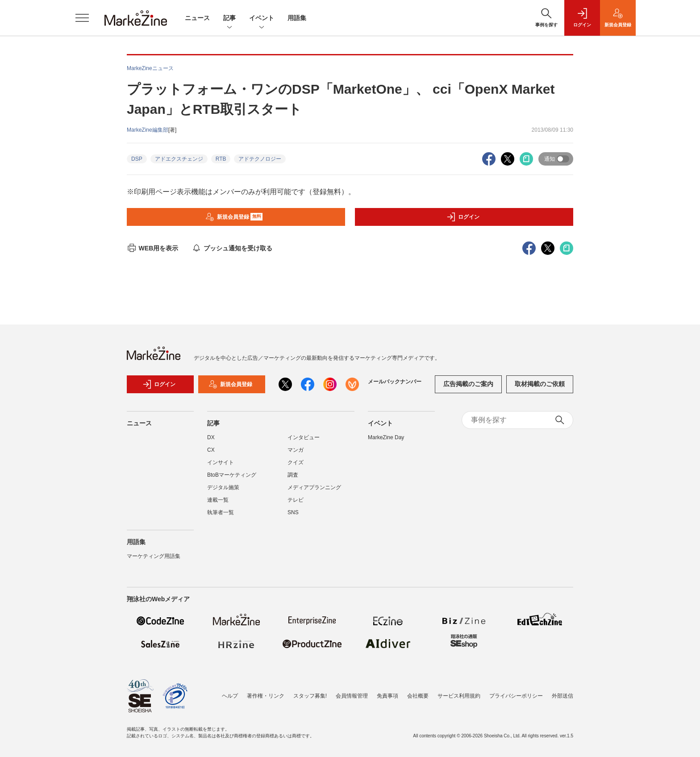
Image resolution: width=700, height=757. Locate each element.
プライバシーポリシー (516, 696)
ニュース (197, 18)
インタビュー (304, 437)
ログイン (463, 217)
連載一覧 (218, 500)
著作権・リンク (266, 696)
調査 (293, 475)
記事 (229, 19)
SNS (293, 512)
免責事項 (387, 696)
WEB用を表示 (152, 248)
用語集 (297, 18)
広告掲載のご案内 (468, 384)
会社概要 (418, 696)
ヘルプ (230, 696)
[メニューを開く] (82, 18)
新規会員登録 (234, 217)
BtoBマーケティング (232, 475)
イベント (262, 19)
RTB (221, 159)
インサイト (221, 462)
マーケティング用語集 (154, 556)
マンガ (296, 450)
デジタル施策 (223, 487)
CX (211, 450)
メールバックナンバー (395, 382)
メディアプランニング (314, 487)
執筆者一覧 (221, 512)
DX (211, 437)
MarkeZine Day (386, 437)
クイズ (296, 462)
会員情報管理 (352, 696)
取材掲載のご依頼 (540, 384)
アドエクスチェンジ (179, 159)
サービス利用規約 (459, 696)
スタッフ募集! (310, 696)
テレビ (296, 500)
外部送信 (562, 696)
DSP (137, 159)
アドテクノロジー (260, 159)
